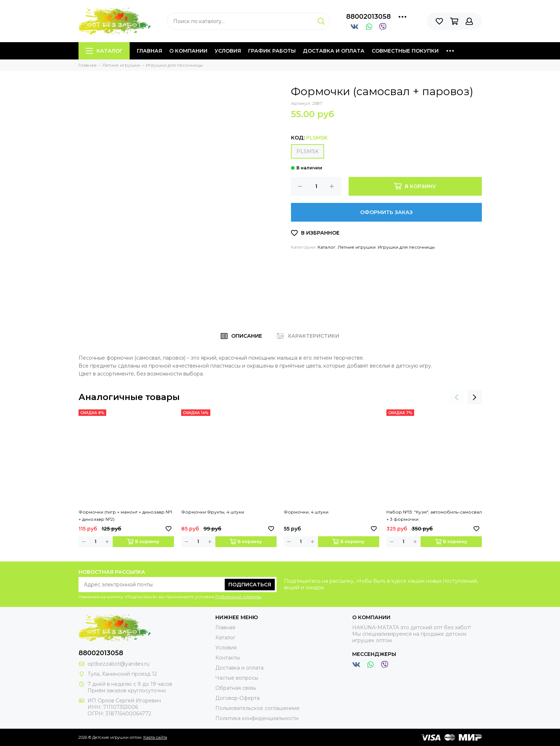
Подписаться (250, 585)
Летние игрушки (357, 247)
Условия (228, 51)
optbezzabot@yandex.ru (118, 664)
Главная (149, 51)
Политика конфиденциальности (257, 718)
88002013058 (368, 17)
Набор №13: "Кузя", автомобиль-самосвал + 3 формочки (434, 516)
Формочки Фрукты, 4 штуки (213, 512)
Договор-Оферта (238, 698)
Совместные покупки (405, 51)
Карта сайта (155, 737)
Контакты (228, 658)
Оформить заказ (386, 212)
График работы (272, 51)
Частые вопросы (237, 678)
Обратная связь (236, 688)
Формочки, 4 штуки (306, 512)
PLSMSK (308, 151)
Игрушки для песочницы (406, 247)
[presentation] (457, 397)
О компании (188, 51)
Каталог (104, 51)
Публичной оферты (238, 597)
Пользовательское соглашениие (257, 708)
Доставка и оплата (334, 51)
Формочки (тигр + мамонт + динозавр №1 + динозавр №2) (125, 516)
